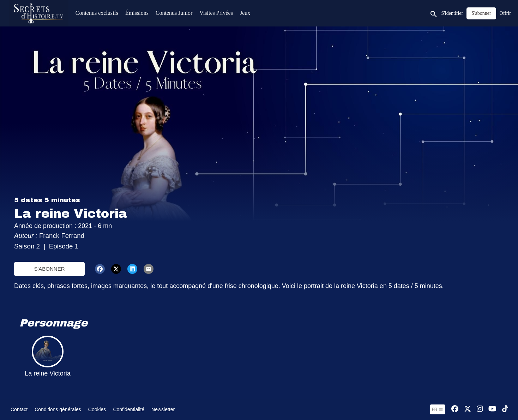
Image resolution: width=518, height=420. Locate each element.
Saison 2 (27, 246)
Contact (19, 409)
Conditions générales (58, 409)
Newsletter (163, 409)
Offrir (505, 13)
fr (438, 409)
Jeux (245, 13)
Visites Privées (216, 13)
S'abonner (49, 269)
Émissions (137, 13)
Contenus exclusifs (97, 13)
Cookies (97, 409)
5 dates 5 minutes (47, 200)
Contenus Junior (174, 13)
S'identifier (452, 13)
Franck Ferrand (63, 236)
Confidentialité (129, 409)
